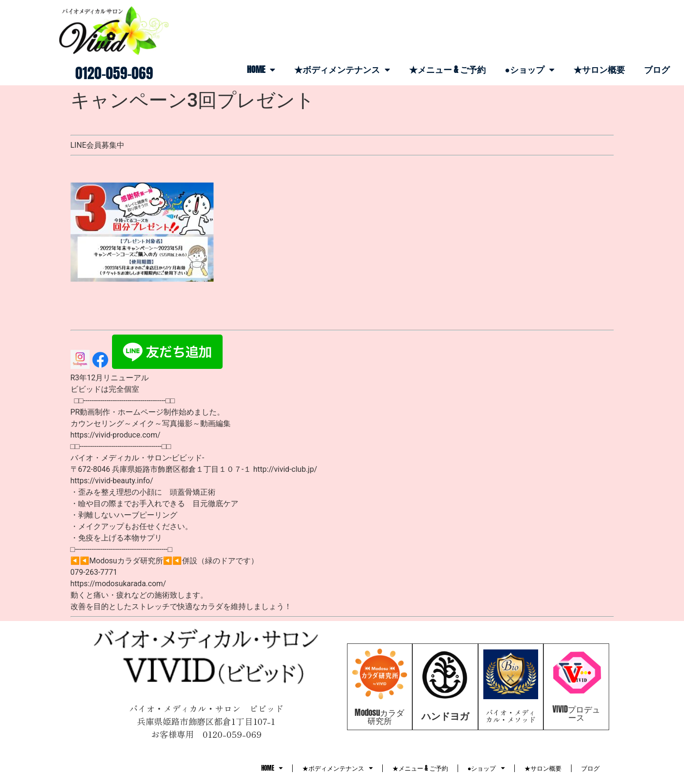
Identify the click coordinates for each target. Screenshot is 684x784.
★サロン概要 (599, 69)
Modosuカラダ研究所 (379, 717)
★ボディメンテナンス (342, 70)
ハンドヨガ (445, 716)
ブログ (657, 69)
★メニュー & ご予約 (447, 69)
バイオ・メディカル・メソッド (511, 716)
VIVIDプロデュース (576, 713)
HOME (261, 70)
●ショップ (530, 70)
